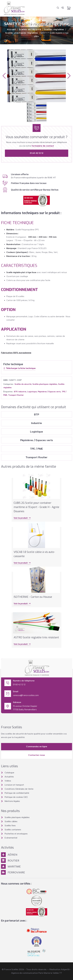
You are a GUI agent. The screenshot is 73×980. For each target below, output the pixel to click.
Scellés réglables (54, 29)
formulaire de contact (43, 146)
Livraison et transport (14, 785)
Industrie (22, 392)
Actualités (9, 777)
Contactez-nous (37, 755)
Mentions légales (12, 801)
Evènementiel (11, 838)
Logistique (32, 392)
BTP (16, 392)
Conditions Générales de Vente (19, 789)
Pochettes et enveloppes (16, 834)
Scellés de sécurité (30, 29)
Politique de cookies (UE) (16, 797)
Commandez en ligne (37, 746)
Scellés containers (13, 830)
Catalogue (9, 773)
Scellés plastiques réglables (22, 33)
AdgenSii (65, 969)
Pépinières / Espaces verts (49, 392)
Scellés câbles (11, 821)
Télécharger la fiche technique (19, 368)
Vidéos (8, 781)
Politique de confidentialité (17, 793)
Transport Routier (16, 395)
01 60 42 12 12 (37, 153)
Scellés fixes (10, 826)
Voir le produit (22, 518)
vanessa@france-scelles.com (26, 695)
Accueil (12, 29)
